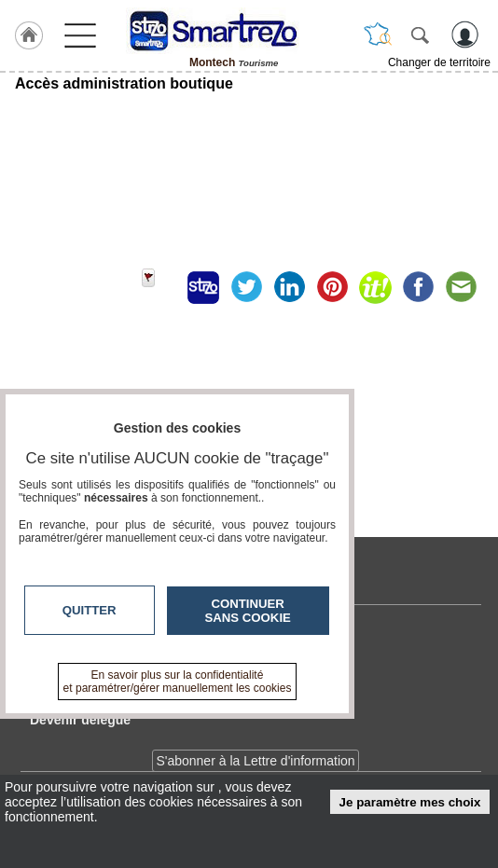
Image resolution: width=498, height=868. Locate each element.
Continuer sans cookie (248, 611)
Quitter (90, 610)
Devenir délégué (80, 720)
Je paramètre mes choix (410, 802)
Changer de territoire (439, 62)
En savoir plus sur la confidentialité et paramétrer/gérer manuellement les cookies (178, 682)
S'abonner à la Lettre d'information (255, 761)
